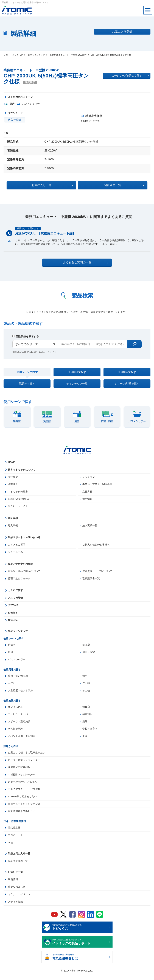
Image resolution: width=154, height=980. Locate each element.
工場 (85, 741)
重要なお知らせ (17, 893)
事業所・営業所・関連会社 (97, 487)
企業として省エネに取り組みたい (27, 757)
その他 (86, 695)
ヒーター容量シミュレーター (24, 765)
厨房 (10, 656)
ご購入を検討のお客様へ (96, 548)
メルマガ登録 (15, 601)
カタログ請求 (15, 594)
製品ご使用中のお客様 (20, 567)
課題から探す (27, 385)
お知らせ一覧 (15, 878)
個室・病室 (89, 656)
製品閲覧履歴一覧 (18, 867)
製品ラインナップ (18, 635)
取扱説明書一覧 (91, 582)
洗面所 (86, 648)
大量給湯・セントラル (20, 695)
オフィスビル (15, 711)
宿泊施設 (87, 719)
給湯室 (12, 648)
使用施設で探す (127, 372)
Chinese (13, 624)
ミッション (89, 479)
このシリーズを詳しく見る (130, 76)
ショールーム (15, 555)
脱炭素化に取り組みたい (22, 772)
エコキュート (15, 841)
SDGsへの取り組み (19, 502)
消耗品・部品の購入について (24, 575)
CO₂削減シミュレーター (21, 780)
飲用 (85, 680)
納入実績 (13, 521)
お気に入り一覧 (58, 185)
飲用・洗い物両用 (18, 680)
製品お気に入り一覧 (19, 859)
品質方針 (87, 494)
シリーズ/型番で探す (127, 385)
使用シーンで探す (27, 372)
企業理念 (13, 487)
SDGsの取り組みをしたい (22, 802)
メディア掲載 (15, 908)
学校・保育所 (90, 733)
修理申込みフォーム (19, 582)
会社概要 (13, 479)
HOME (12, 464)
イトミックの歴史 (18, 494)
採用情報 (87, 502)
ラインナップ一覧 (77, 385)
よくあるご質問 (17, 548)
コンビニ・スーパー (19, 719)
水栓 (10, 848)
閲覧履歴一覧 (108, 185)
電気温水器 (14, 833)
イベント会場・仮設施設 (22, 741)
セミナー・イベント (19, 900)
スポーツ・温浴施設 (19, 726)
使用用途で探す (77, 372)
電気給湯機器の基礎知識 (80, 963)
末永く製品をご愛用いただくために (80, 948)
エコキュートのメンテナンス (24, 810)
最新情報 (13, 885)
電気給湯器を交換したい (22, 817)
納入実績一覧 (90, 528)
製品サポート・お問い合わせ (24, 540)
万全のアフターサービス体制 (24, 795)
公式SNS (13, 609)
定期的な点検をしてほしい (23, 787)
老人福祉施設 (15, 733)
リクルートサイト (18, 509)
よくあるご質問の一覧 (80, 262)
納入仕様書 (15, 120)
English (12, 616)
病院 (85, 726)
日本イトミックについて (22, 472)
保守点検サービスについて (97, 575)
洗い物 (86, 687)
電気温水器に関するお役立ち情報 (80, 933)
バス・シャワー (17, 663)
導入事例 (13, 528)
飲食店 (86, 711)
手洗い (12, 687)
